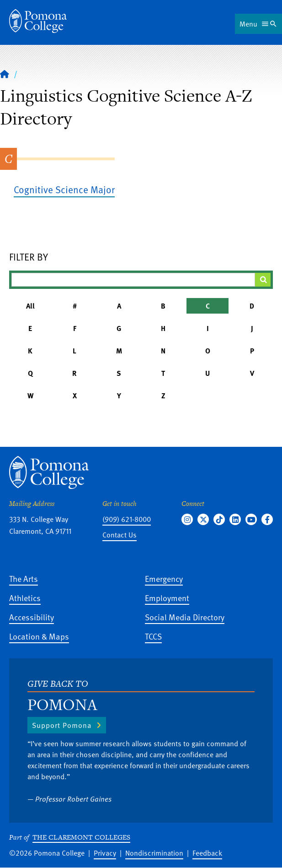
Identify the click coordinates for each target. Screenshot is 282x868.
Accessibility (32, 617)
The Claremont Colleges (81, 837)
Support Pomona (62, 725)
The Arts (24, 578)
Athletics (25, 598)
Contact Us (120, 535)
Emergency (164, 578)
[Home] (38, 21)
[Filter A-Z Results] (133, 280)
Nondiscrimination (154, 853)
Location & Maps (39, 636)
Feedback (207, 853)
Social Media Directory (185, 617)
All (30, 306)
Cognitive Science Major (64, 189)
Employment (167, 598)
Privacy (105, 853)
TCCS (153, 636)
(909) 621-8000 (127, 519)
